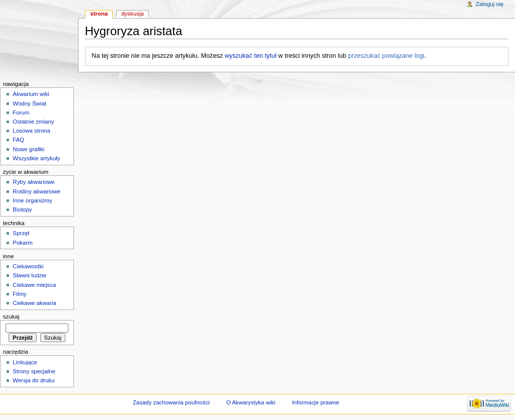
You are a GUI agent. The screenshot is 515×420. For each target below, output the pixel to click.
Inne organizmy (32, 200)
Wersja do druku (33, 380)
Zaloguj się (490, 4)
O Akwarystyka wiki (251, 402)
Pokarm (22, 243)
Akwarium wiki (31, 94)
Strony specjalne (34, 371)
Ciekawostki (28, 266)
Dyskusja (133, 14)
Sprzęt (21, 233)
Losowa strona (31, 131)
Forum (21, 113)
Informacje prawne (315, 402)
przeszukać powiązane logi (386, 56)
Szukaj (11, 317)
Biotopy (22, 209)
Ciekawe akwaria (34, 303)
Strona (99, 14)
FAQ (18, 140)
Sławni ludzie (29, 275)
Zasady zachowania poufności (171, 402)
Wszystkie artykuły (36, 158)
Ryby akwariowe (33, 182)
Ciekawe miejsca (34, 285)
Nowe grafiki (28, 149)
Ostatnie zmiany (33, 122)
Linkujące (25, 362)
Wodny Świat (29, 103)
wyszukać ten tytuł (251, 56)
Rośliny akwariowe (36, 191)
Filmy (19, 294)
